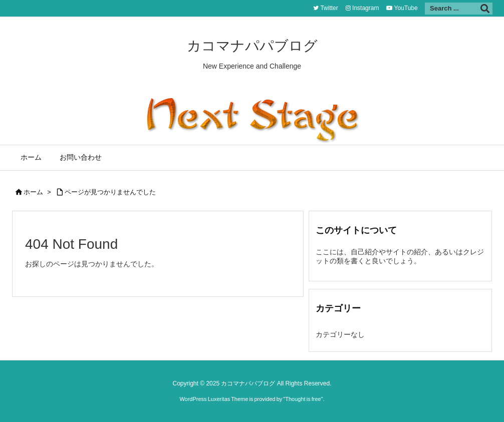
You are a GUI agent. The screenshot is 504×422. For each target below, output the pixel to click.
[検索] (485, 9)
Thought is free (303, 399)
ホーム (33, 192)
